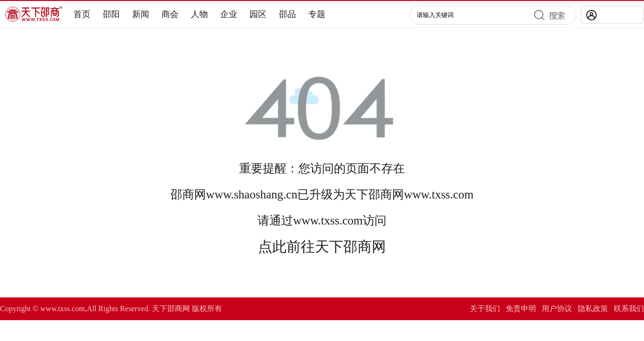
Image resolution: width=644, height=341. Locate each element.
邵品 (287, 14)
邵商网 (188, 194)
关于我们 (485, 309)
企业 (229, 14)
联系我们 (629, 309)
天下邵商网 (171, 309)
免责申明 (521, 309)
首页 (82, 14)
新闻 (141, 14)
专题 (317, 14)
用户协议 (557, 309)
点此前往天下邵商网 (322, 247)
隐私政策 (593, 309)
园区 (258, 14)
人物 (199, 14)
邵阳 (111, 14)
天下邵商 (368, 194)
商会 (170, 14)
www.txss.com (439, 194)
